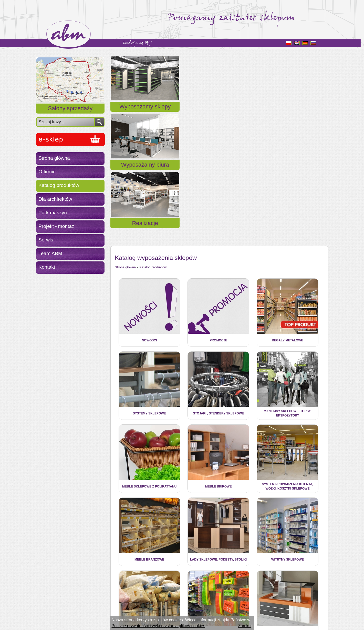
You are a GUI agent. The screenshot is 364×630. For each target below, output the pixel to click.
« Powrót (123, 598)
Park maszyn (53, 213)
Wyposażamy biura (219, 113)
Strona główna (54, 158)
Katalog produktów (59, 185)
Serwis (46, 240)
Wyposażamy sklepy (145, 113)
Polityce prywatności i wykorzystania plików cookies (158, 626)
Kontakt (47, 267)
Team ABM (50, 253)
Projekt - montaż (56, 226)
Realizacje (293, 113)
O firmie (47, 172)
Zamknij (245, 626)
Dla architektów (55, 199)
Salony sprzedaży (70, 108)
